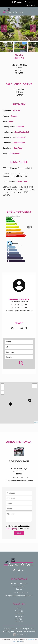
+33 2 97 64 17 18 (20, 305)
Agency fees (9, 631)
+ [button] (3, 385)
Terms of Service (17, 641)
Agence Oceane (19, 461)
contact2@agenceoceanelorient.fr (20, 311)
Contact (19, 95)
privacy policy (12, 529)
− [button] (3, 388)
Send (19, 533)
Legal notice (29, 629)
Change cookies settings (26, 631)
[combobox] (19, 342)
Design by (22, 634)
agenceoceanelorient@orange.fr (20, 480)
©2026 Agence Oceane (13, 629)
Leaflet (36, 422)
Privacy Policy (31, 640)
